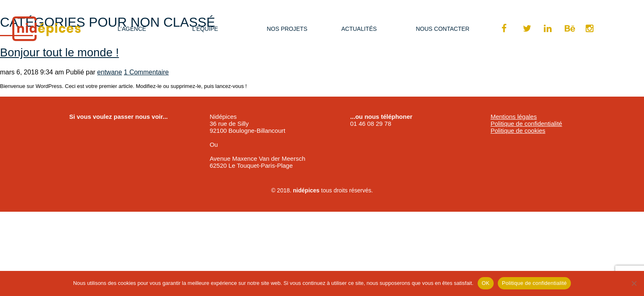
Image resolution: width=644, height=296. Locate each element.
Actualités (359, 29)
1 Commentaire (146, 72)
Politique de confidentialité (526, 124)
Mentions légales (514, 117)
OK (486, 283)
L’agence (132, 29)
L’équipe (205, 29)
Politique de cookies (518, 131)
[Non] (634, 283)
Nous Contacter (442, 29)
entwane (110, 72)
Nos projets (287, 29)
